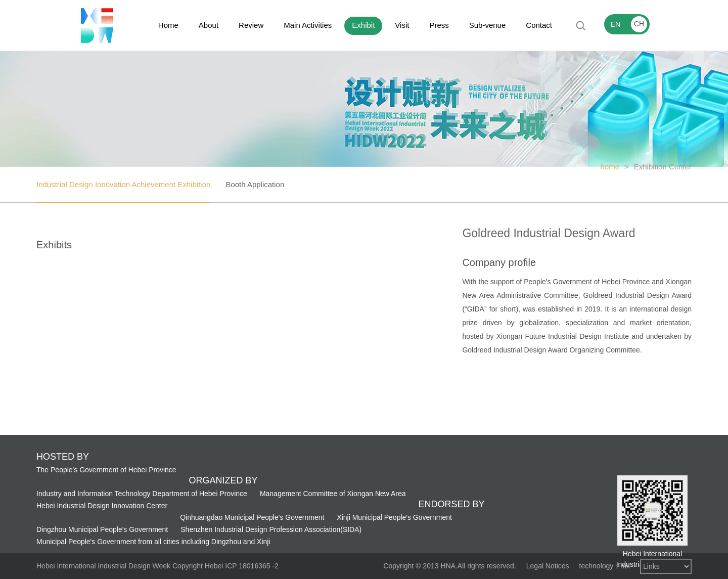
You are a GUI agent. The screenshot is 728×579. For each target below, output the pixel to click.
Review (251, 25)
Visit (402, 25)
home (610, 167)
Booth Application (255, 184)
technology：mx (605, 566)
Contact (539, 25)
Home (168, 25)
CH (639, 24)
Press (439, 25)
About (209, 25)
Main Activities (308, 25)
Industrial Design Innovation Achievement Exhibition (123, 184)
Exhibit (363, 25)
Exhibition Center (663, 167)
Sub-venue (488, 25)
